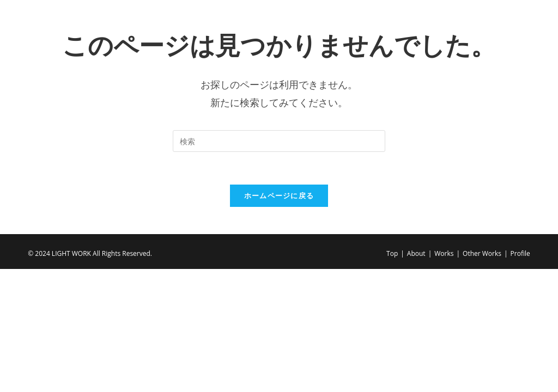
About (416, 253)
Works (444, 253)
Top (392, 253)
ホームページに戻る (279, 195)
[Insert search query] (279, 141)
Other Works (482, 253)
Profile (520, 253)
